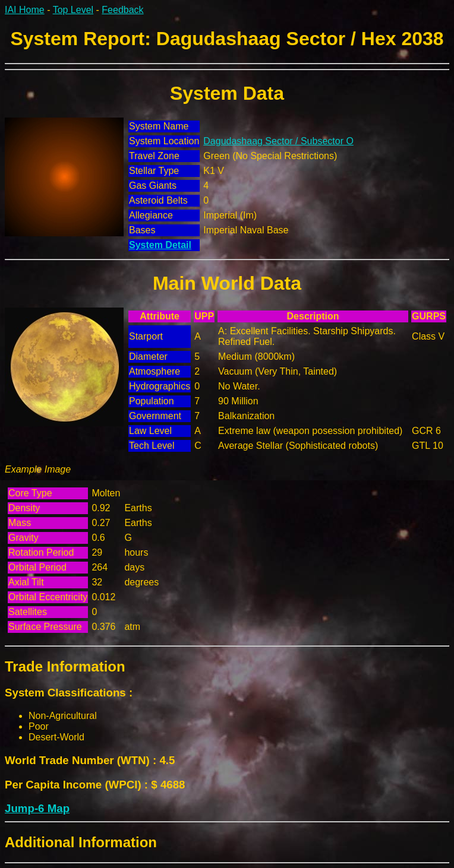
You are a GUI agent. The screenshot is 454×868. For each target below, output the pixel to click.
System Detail (160, 245)
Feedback (122, 10)
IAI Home (25, 10)
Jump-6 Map (37, 808)
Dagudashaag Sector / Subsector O (278, 141)
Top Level (73, 10)
